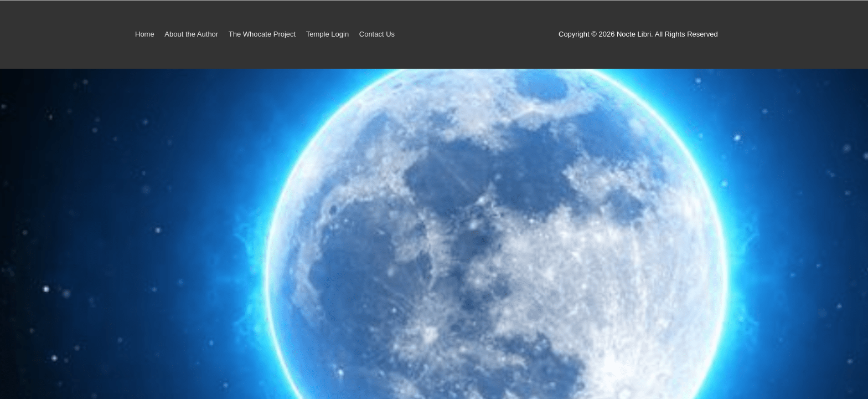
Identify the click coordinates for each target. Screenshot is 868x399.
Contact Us (377, 34)
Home (145, 34)
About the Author (191, 34)
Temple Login (327, 34)
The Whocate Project (262, 34)
